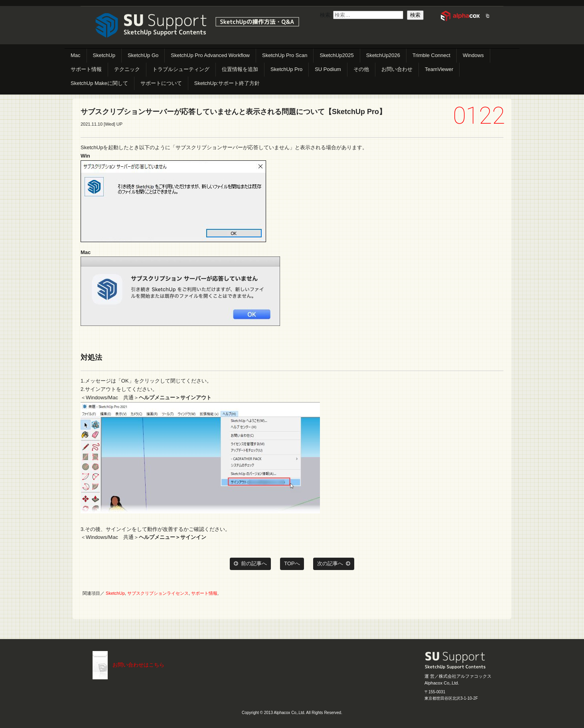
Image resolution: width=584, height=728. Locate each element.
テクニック (127, 69)
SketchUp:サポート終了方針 (227, 83)
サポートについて (161, 83)
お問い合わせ (397, 69)
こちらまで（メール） (100, 665)
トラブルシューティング (181, 69)
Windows (473, 55)
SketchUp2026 (383, 55)
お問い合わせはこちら (138, 665)
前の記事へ (250, 564)
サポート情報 (86, 69)
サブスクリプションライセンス (158, 593)
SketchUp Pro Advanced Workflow (210, 55)
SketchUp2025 (336, 55)
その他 (361, 69)
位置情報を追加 (240, 69)
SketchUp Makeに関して (99, 83)
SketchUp (104, 55)
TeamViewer (439, 69)
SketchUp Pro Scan (285, 55)
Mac (76, 55)
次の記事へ (334, 564)
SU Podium (328, 69)
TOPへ (292, 563)
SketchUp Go (143, 55)
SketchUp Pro (286, 69)
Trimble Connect (431, 55)
